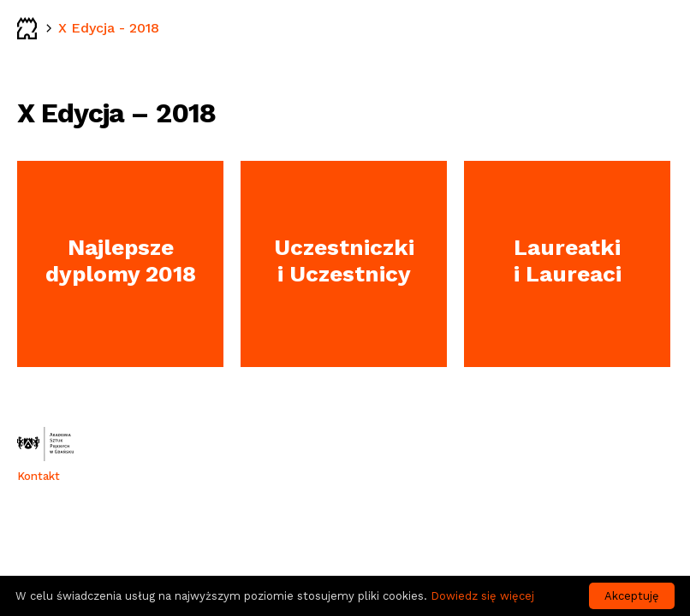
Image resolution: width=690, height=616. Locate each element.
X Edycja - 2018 (109, 28)
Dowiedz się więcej (482, 596)
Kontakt (39, 476)
